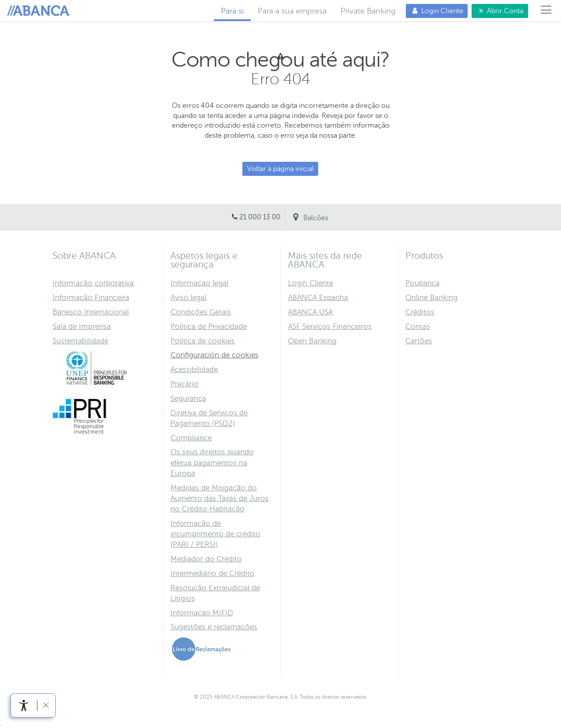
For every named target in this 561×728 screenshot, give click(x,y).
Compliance (191, 438)
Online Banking (431, 298)
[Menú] (546, 11)
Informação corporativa (93, 283)
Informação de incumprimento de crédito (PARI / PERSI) (215, 534)
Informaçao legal (199, 283)
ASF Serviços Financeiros (330, 327)
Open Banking (312, 341)
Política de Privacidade (209, 327)
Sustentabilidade (80, 341)
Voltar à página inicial (280, 169)
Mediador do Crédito (206, 559)
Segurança (188, 398)
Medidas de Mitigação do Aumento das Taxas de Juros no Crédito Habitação (220, 498)
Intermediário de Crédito (213, 573)
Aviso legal (188, 298)
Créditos (420, 312)
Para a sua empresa (292, 11)
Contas (418, 327)
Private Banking (368, 11)
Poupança (423, 283)
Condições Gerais (201, 312)
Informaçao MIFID (202, 613)
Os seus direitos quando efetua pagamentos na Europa (212, 462)
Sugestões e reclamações (214, 627)
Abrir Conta (500, 11)
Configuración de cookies (215, 355)
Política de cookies (203, 341)
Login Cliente (435, 11)
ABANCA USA (310, 312)
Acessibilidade (194, 369)
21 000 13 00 (260, 217)
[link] (24, 705)
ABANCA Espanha (318, 298)
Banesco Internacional (91, 312)
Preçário (185, 384)
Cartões (419, 341)
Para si (40, 11)
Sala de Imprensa (82, 327)
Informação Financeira (91, 298)
